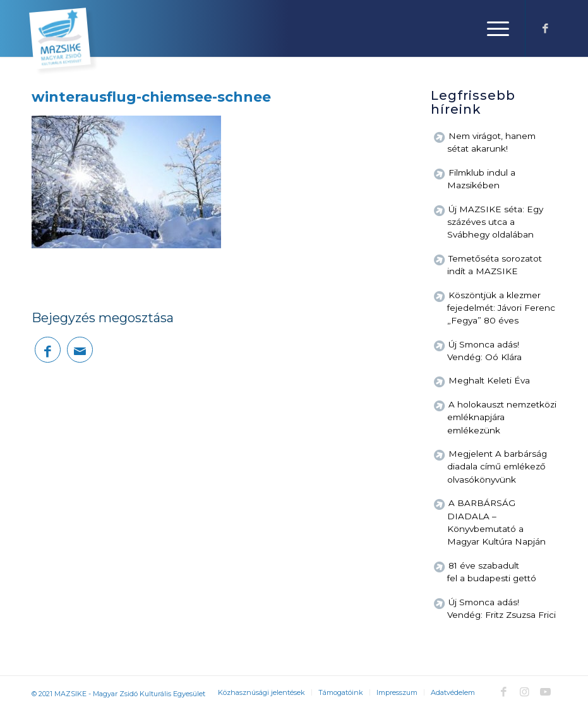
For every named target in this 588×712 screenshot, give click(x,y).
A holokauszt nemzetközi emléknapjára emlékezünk (502, 417)
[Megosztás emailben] (80, 350)
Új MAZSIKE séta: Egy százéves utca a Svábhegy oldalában (495, 222)
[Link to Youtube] (545, 692)
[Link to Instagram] (524, 692)
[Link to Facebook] (545, 28)
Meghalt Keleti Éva (489, 380)
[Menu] (492, 28)
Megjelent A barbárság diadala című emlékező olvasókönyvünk (497, 467)
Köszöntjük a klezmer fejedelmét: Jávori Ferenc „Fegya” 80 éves (501, 308)
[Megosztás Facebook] (48, 350)
